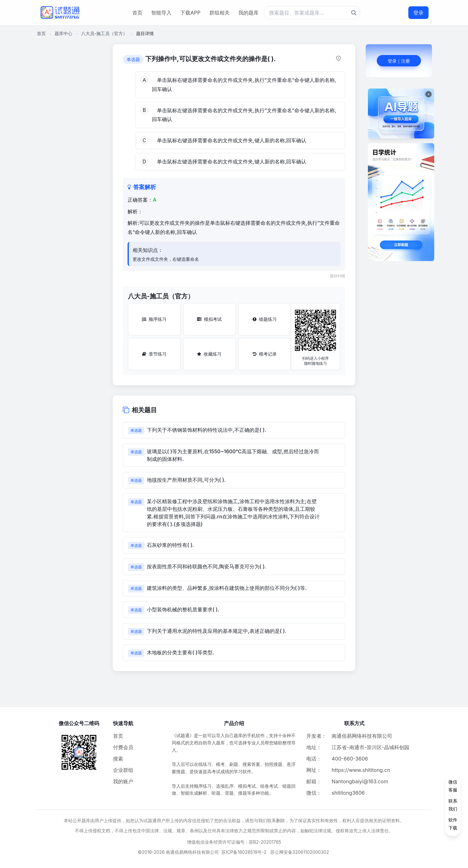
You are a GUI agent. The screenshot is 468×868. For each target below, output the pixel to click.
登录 (418, 13)
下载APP (190, 13)
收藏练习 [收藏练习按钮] (209, 354)
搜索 (118, 759)
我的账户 (123, 781)
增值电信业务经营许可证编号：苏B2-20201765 (234, 842)
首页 (137, 13)
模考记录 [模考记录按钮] (265, 354)
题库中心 (63, 33)
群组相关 (219, 13)
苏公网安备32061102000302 (300, 852)
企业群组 (123, 770)
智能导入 (161, 13)
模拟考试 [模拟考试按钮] (209, 319)
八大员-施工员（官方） (104, 33)
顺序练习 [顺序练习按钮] (154, 319)
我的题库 (249, 13)
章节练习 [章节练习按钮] (154, 354)
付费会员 (123, 747)
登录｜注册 (399, 61)
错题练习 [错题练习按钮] (265, 319)
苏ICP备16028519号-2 (244, 852)
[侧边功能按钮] (453, 805)
